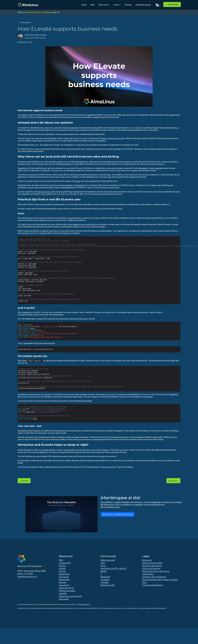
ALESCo (62, 566)
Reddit (104, 571)
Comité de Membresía (153, 585)
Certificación (65, 563)
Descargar (172, 4)
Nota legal (147, 560)
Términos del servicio (152, 566)
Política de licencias (151, 568)
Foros (103, 566)
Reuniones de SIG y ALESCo (113, 568)
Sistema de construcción (70, 596)
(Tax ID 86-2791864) (83, 604)
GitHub (62, 568)
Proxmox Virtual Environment (113, 138)
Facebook (105, 580)
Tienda (128, 5)
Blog (84, 5)
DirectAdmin (81, 185)
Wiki (93, 5)
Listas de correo (66, 588)
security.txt (64, 585)
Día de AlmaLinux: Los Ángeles (39, 12)
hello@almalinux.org (27, 577)
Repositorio (64, 574)
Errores (62, 571)
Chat (103, 563)
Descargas (64, 577)
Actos (116, 5)
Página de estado (67, 591)
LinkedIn (105, 582)
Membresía (64, 580)
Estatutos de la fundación (154, 577)
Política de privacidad (152, 563)
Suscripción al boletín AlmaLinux (117, 514)
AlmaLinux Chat (109, 467)
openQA (63, 593)
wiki (137, 205)
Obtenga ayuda (143, 5)
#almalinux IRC (108, 585)
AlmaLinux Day (44, 192)
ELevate (77, 181)
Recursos (103, 5)
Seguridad (64, 599)
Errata (103, 456)
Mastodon (105, 577)
